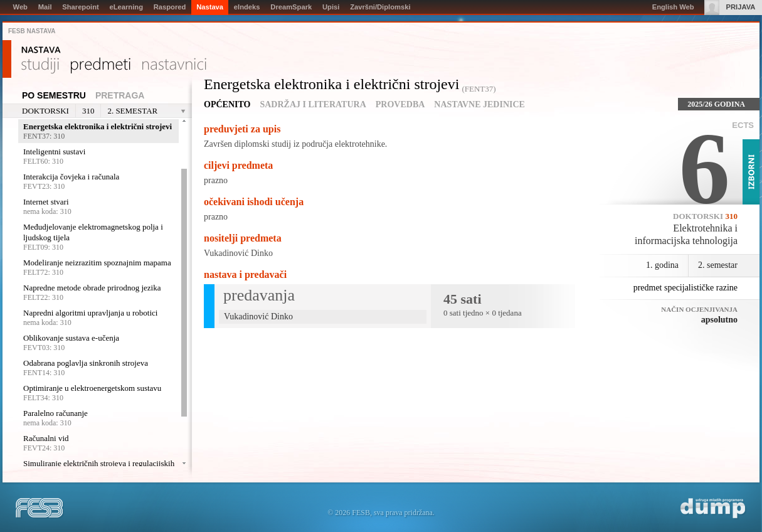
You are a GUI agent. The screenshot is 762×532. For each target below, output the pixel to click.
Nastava (41, 50)
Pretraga (120, 95)
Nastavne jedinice (479, 104)
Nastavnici (174, 66)
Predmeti (101, 66)
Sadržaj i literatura (313, 104)
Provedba (400, 104)
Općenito (227, 104)
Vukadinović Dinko (238, 253)
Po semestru (54, 95)
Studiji (40, 66)
